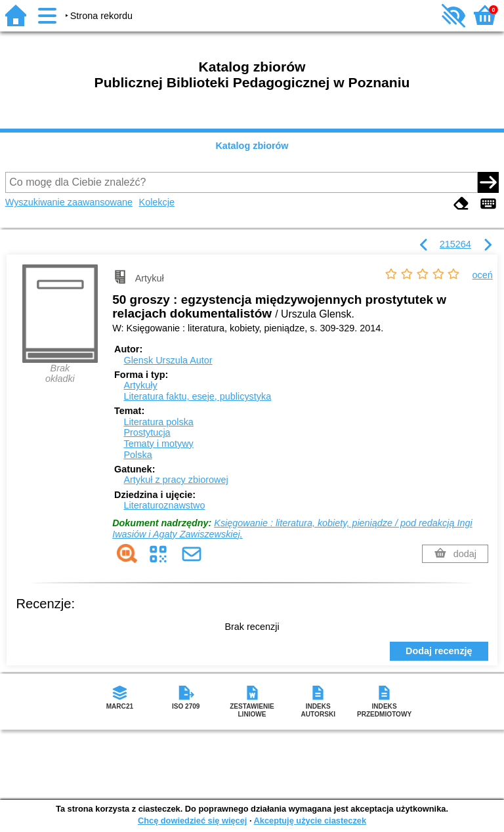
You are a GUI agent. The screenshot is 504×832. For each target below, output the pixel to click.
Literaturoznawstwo (164, 505)
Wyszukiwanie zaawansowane (69, 202)
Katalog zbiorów (252, 146)
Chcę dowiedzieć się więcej (192, 821)
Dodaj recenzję (439, 651)
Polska (137, 455)
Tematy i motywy (158, 444)
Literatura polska (158, 422)
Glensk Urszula (168, 360)
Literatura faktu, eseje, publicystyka (197, 396)
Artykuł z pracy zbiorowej (176, 480)
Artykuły (140, 385)
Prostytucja (147, 432)
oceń (483, 275)
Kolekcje (157, 202)
